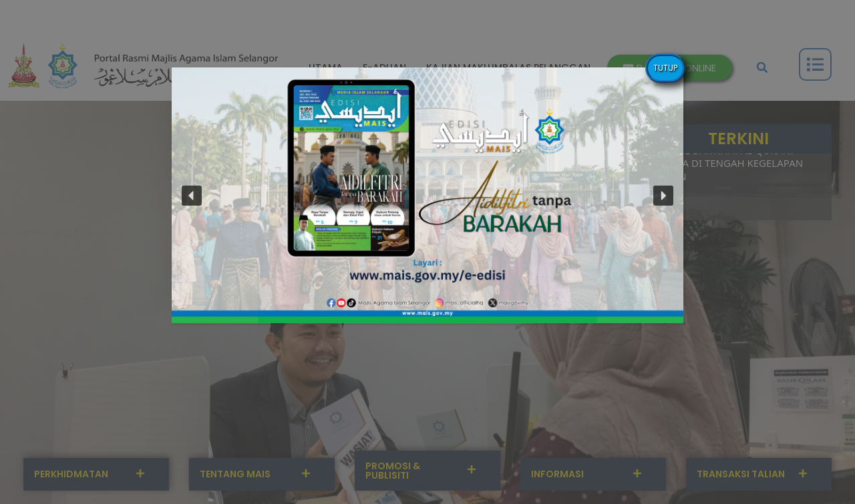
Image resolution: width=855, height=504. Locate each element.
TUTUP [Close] (665, 68)
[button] (427, 195)
